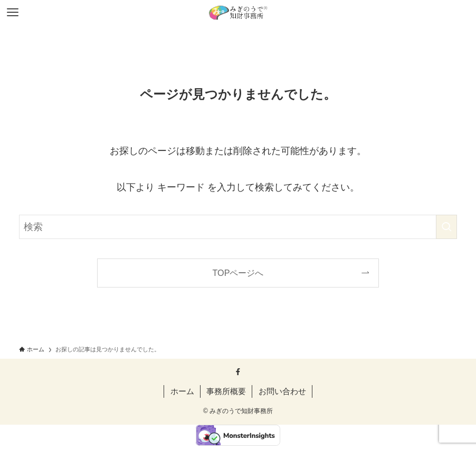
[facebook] (238, 372)
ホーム (182, 391)
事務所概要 (226, 391)
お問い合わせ (282, 391)
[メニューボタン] (13, 13)
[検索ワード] (238, 227)
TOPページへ (238, 273)
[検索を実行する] (446, 227)
